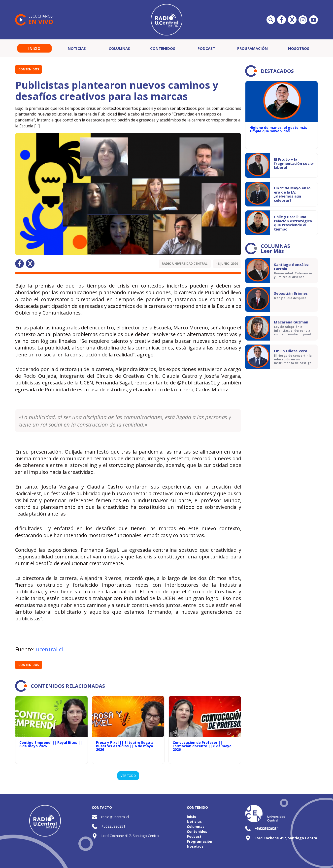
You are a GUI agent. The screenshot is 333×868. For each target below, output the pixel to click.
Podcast (206, 48)
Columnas (119, 48)
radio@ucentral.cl (115, 817)
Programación (252, 48)
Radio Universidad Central (185, 264)
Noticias (77, 48)
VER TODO (128, 776)
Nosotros (299, 48)
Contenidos (163, 48)
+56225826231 (113, 826)
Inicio (34, 48)
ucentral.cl (50, 649)
